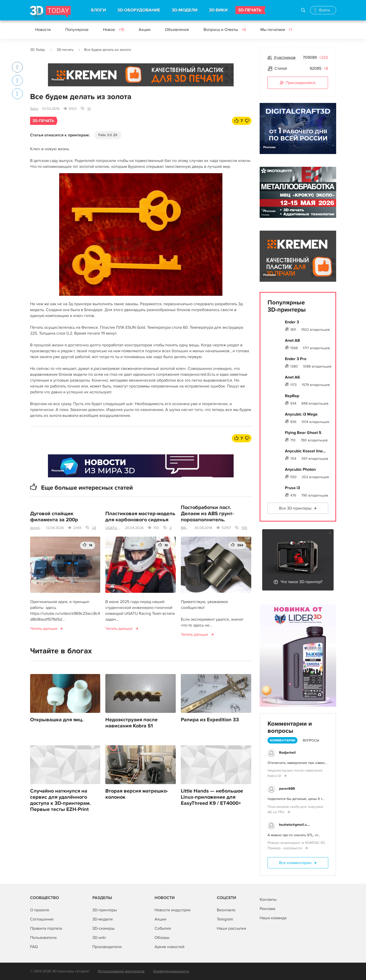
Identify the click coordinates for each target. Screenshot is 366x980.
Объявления (177, 30)
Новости (43, 30)
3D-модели (103, 919)
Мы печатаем (276, 30)
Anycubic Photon (300, 469)
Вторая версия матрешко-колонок (137, 794)
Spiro (34, 109)
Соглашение (42, 919)
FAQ (34, 947)
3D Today (37, 50)
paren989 (287, 789)
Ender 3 (292, 322)
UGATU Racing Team (113, 528)
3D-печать (65, 50)
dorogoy (36, 528)
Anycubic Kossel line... (305, 451)
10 (89, 109)
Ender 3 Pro (296, 359)
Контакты (268, 900)
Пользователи (43, 938)
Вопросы (311, 740)
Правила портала (46, 928)
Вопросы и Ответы (225, 30)
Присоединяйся (298, 83)
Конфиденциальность (171, 971)
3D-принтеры (105, 910)
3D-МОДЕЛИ (185, 10)
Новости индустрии (173, 910)
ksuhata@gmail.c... (294, 825)
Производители (107, 947)
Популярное (77, 30)
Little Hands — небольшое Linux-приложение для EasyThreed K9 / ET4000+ (212, 797)
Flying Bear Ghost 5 (303, 433)
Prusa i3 (292, 488)
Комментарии (282, 740)
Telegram (225, 919)
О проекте (40, 910)
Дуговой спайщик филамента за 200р (54, 517)
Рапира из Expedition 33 (210, 720)
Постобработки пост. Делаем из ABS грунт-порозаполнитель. (207, 514)
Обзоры (162, 938)
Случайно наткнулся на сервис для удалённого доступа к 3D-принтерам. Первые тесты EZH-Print (60, 800)
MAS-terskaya (186, 528)
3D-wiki (99, 938)
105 (244, 528)
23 (94, 528)
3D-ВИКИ (218, 10)
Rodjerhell (287, 753)
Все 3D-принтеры (295, 508)
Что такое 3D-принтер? (301, 582)
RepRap (292, 396)
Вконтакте (226, 910)
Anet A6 (292, 377)
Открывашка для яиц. (57, 720)
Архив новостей (169, 947)
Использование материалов (121, 971)
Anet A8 (292, 340)
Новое (114, 30)
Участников (285, 57)
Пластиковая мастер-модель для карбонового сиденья (140, 517)
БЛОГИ (98, 10)
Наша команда (273, 918)
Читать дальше (44, 629)
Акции (145, 30)
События (163, 928)
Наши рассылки (231, 928)
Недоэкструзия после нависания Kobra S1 (131, 723)
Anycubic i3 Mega (301, 414)
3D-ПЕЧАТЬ (250, 10)
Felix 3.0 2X (108, 135)
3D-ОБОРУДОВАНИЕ (139, 10)
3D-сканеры (103, 928)
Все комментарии (295, 863)
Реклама (58, 80)
